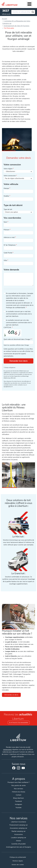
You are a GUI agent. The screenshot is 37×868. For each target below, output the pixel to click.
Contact (19, 795)
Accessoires (19, 834)
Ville (5, 260)
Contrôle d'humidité (18, 844)
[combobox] (23, 12)
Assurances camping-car (18, 828)
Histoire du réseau (19, 792)
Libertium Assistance (19, 822)
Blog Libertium (18, 798)
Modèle (6, 196)
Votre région (8, 169)
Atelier (19, 841)
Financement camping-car (19, 825)
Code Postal (8, 253)
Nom (5, 222)
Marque (6, 188)
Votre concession (10, 176)
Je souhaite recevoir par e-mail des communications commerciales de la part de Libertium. (19, 314)
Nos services (18, 789)
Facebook (14, 768)
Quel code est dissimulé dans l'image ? (17, 339)
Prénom (6, 230)
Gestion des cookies (18, 865)
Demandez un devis (11, 695)
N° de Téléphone (10, 245)
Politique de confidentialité (18, 857)
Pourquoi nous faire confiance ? (18, 782)
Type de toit (8, 209)
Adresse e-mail (9, 237)
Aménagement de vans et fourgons (18, 847)
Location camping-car (19, 838)
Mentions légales (18, 861)
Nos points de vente (19, 785)
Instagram (18, 768)
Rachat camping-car (19, 831)
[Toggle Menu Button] (29, 4)
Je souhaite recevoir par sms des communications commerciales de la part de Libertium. (19, 323)
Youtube (23, 768)
